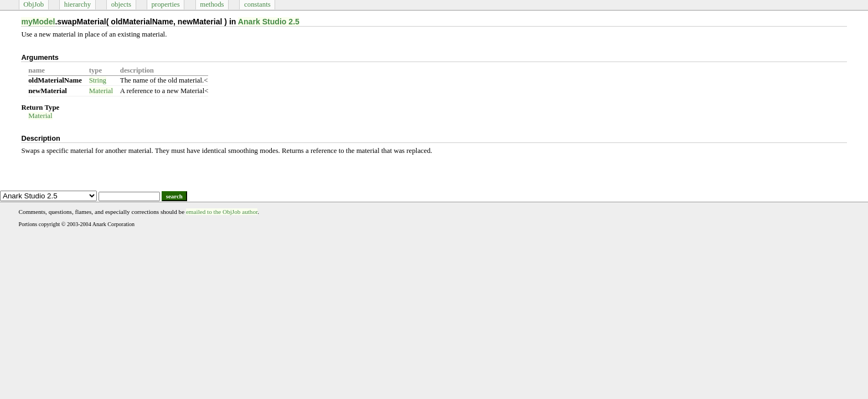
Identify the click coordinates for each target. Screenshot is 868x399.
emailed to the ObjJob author (222, 212)
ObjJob (33, 4)
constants (257, 4)
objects (121, 4)
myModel (38, 22)
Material (101, 91)
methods (212, 4)
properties (165, 4)
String (98, 80)
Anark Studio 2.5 (269, 22)
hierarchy (77, 4)
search (174, 196)
